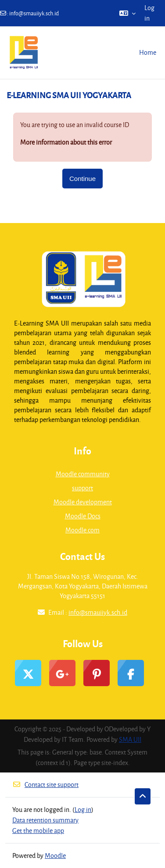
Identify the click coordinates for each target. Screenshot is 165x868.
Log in (149, 13)
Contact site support (45, 785)
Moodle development (83, 502)
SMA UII (130, 739)
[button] (127, 13)
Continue (82, 179)
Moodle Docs (83, 516)
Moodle (55, 856)
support (82, 488)
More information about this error (66, 142)
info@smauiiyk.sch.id (34, 13)
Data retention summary (45, 820)
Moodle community (83, 474)
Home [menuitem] (148, 52)
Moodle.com (82, 530)
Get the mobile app (38, 831)
